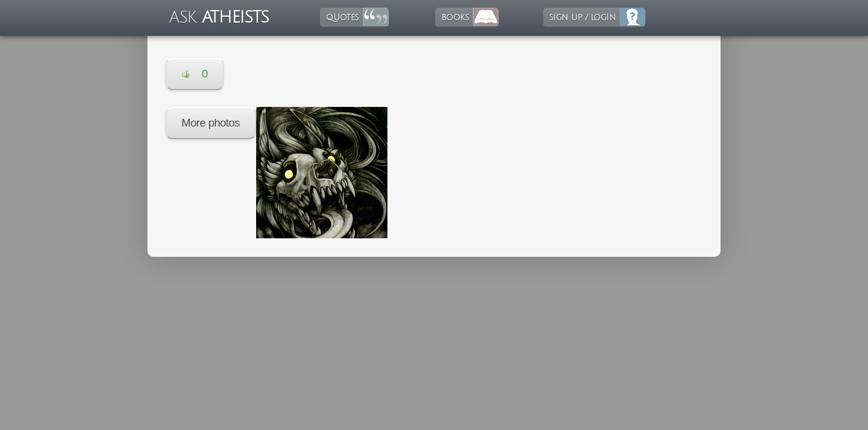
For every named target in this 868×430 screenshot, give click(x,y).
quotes (342, 17)
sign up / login (582, 17)
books (455, 17)
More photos (211, 123)
